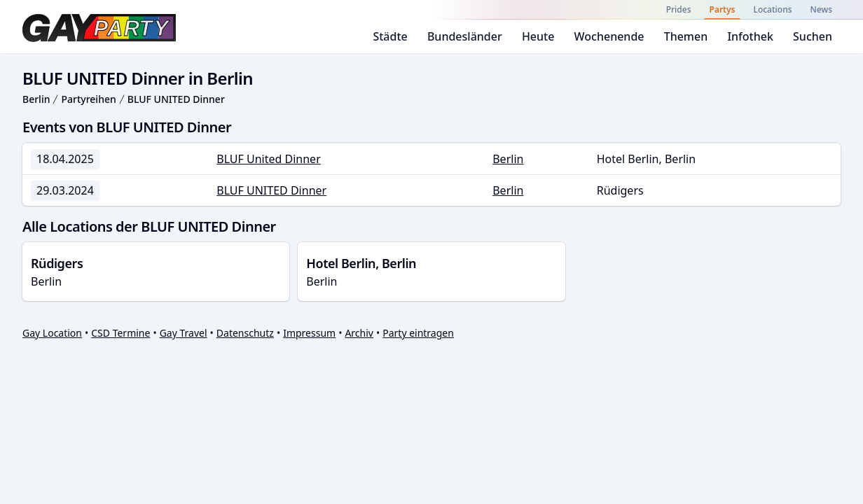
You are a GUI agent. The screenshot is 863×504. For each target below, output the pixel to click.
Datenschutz (245, 333)
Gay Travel (184, 333)
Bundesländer (465, 36)
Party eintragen (418, 333)
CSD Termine (120, 333)
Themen (686, 36)
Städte (390, 36)
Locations (772, 9)
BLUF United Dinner (269, 159)
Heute (538, 36)
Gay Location (52, 333)
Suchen (813, 36)
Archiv (359, 333)
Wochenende (609, 36)
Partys (723, 9)
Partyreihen (88, 99)
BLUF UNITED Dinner (176, 99)
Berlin (36, 99)
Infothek (750, 36)
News (821, 9)
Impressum (309, 333)
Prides (679, 9)
